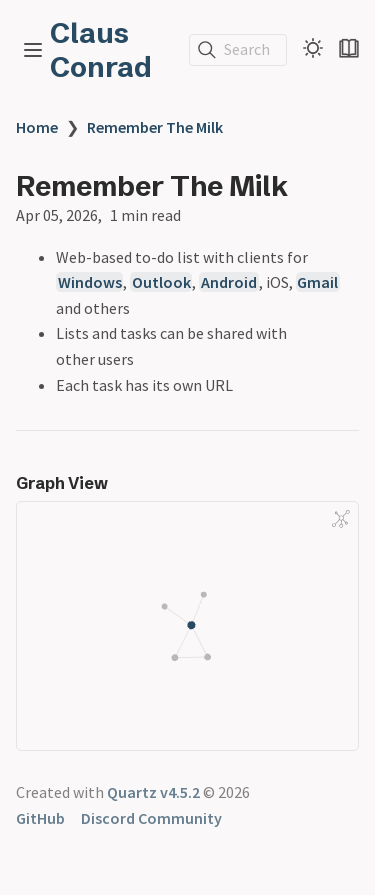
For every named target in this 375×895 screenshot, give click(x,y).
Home (37, 127)
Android (229, 282)
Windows (90, 282)
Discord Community (151, 818)
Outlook (161, 282)
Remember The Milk (155, 127)
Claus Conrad (101, 50)
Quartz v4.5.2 (153, 792)
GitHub (40, 818)
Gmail (317, 282)
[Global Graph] (341, 519)
